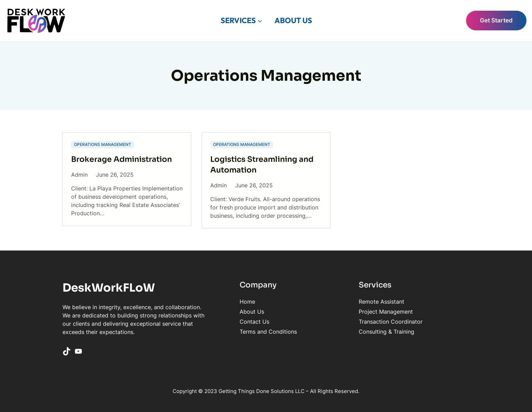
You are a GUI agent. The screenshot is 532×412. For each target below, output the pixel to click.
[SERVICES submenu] (260, 21)
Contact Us (254, 322)
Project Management (386, 312)
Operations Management (103, 144)
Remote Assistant (381, 302)
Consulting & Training (386, 332)
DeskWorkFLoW (109, 288)
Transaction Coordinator (391, 322)
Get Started (496, 20)
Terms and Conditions (268, 332)
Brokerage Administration (122, 159)
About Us (252, 312)
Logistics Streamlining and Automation (262, 165)
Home (247, 302)
